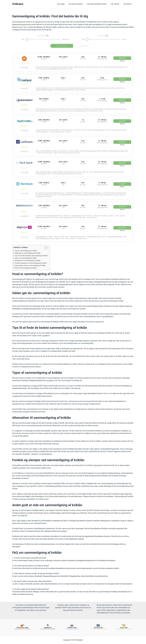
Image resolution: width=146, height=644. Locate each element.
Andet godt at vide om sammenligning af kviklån (31, 265)
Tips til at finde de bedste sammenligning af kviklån (32, 256)
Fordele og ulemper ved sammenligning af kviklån (32, 263)
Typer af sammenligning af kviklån (27, 258)
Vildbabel (18, 4)
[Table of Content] (49, 248)
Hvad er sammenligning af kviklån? (27, 251)
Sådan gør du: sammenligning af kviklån (29, 253)
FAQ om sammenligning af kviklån (27, 268)
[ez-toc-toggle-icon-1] (48, 248)
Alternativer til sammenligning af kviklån (29, 261)
